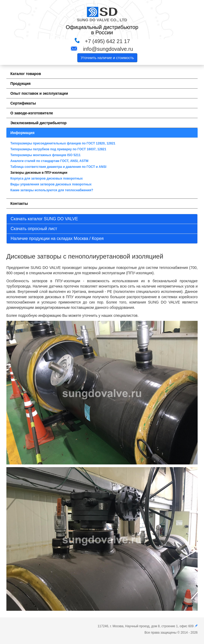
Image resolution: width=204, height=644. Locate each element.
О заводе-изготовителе (32, 113)
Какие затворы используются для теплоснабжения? (52, 190)
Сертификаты (23, 103)
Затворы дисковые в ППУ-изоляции (39, 173)
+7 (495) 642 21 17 (107, 41)
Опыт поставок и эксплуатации (39, 93)
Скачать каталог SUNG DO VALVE (44, 219)
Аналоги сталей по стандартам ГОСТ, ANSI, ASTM (49, 161)
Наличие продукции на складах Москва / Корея (57, 238)
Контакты (19, 203)
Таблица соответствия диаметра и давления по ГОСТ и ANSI (58, 167)
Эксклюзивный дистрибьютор (39, 123)
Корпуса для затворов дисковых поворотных (46, 178)
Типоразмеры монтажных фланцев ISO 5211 (45, 155)
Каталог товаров (26, 74)
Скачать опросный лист (34, 229)
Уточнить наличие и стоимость (107, 58)
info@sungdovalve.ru (108, 49)
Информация (22, 133)
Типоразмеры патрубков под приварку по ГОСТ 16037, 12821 (58, 149)
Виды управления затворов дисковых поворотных (51, 184)
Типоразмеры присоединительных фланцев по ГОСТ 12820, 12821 (63, 143)
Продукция (20, 84)
